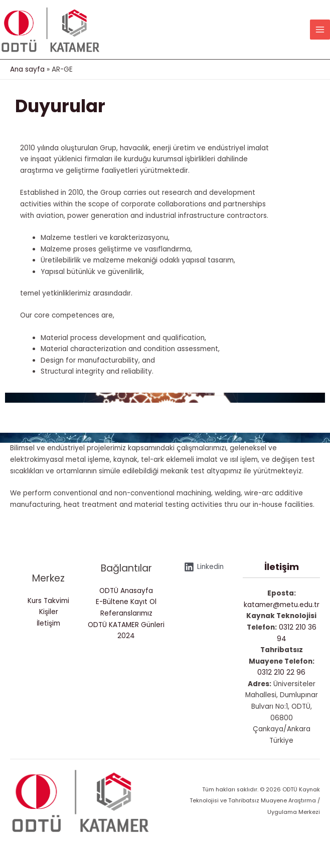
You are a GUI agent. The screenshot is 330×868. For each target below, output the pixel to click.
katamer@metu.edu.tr (282, 605)
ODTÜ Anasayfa (126, 591)
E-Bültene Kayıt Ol (126, 602)
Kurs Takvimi (48, 601)
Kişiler (49, 612)
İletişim (48, 623)
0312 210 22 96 (281, 672)
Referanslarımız (126, 613)
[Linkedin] (204, 567)
